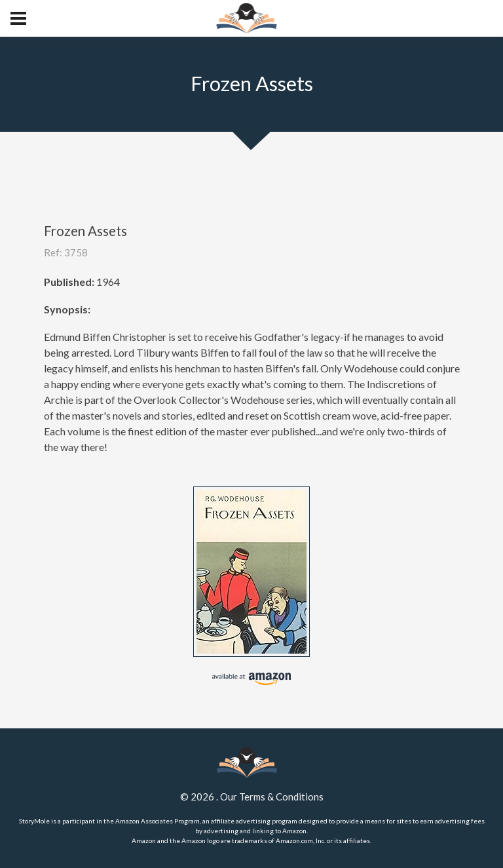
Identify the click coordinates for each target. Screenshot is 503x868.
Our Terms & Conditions (272, 797)
